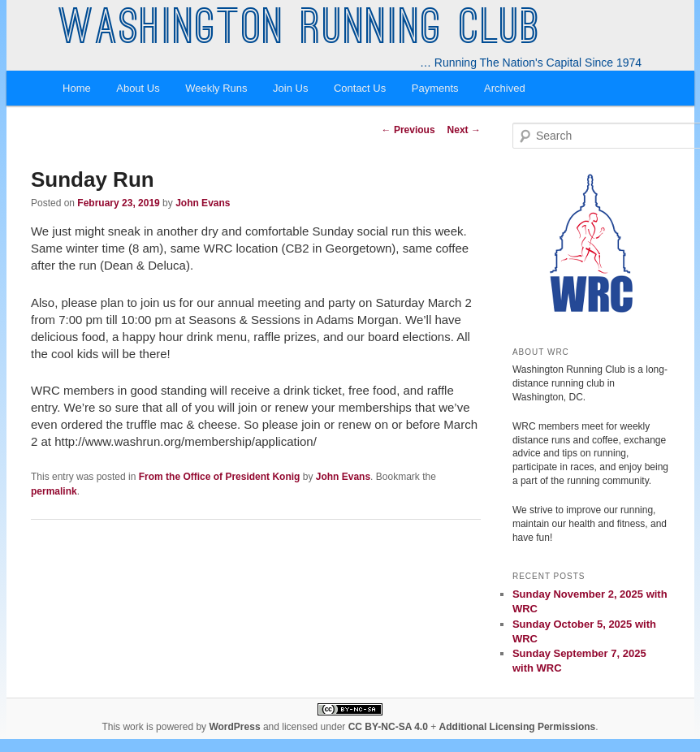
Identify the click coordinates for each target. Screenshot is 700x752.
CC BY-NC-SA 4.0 (388, 727)
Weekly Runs (216, 88)
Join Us (290, 88)
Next (464, 130)
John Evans (203, 203)
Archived (505, 88)
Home (77, 88)
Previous (408, 130)
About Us (138, 88)
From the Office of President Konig (220, 477)
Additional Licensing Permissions (518, 727)
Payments (435, 88)
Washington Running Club (300, 31)
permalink (54, 491)
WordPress (234, 727)
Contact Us (360, 88)
